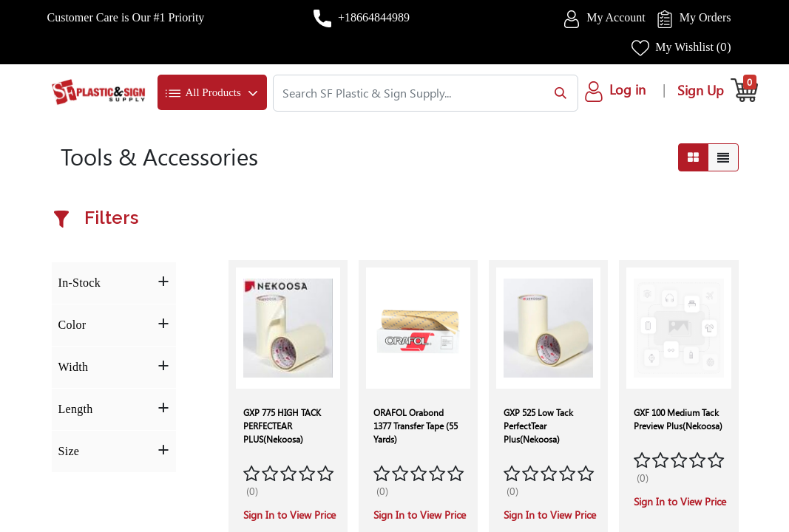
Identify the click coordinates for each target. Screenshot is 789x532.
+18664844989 (374, 17)
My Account (616, 17)
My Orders (705, 17)
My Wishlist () (693, 47)
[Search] (557, 93)
